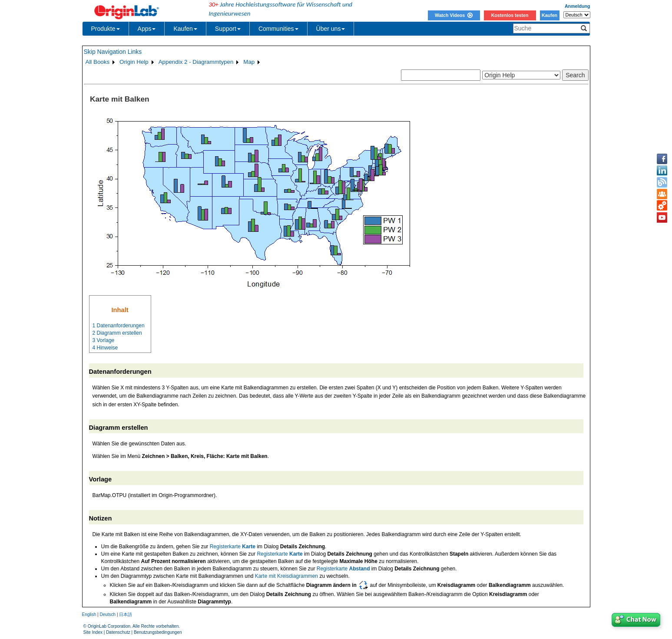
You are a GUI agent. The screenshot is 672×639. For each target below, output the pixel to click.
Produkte (106, 29)
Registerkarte (233, 547)
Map (249, 62)
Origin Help (134, 62)
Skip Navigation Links (113, 52)
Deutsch (108, 614)
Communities (278, 29)
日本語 (126, 614)
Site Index (93, 632)
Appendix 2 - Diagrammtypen (196, 62)
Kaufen (550, 15)
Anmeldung (578, 6)
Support (228, 29)
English (89, 614)
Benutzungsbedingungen (158, 632)
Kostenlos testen (510, 15)
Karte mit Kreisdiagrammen (286, 576)
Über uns (331, 29)
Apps (147, 29)
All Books (98, 62)
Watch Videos (454, 15)
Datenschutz (118, 632)
